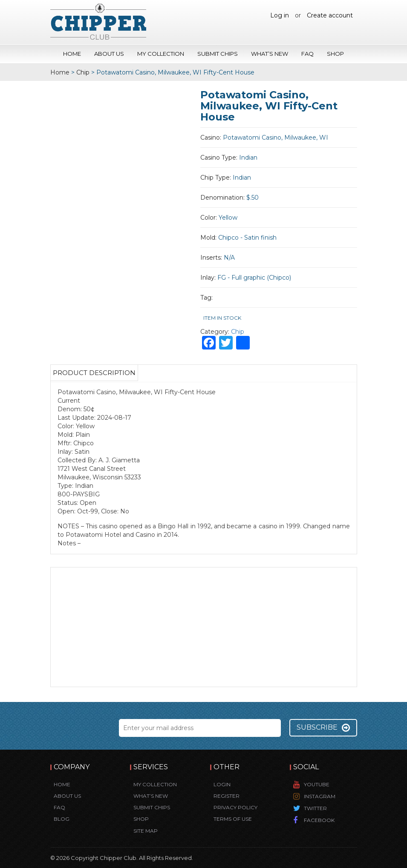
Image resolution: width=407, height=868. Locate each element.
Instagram (320, 796)
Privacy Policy (235, 807)
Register (227, 796)
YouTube (317, 784)
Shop (335, 54)
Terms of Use (233, 819)
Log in (280, 15)
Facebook (319, 820)
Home (72, 54)
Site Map (146, 831)
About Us (109, 54)
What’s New (270, 54)
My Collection (161, 54)
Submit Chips (218, 54)
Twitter (315, 808)
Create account (330, 15)
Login (222, 784)
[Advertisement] (204, 627)
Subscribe (323, 728)
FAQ (307, 54)
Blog (62, 819)
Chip (83, 72)
